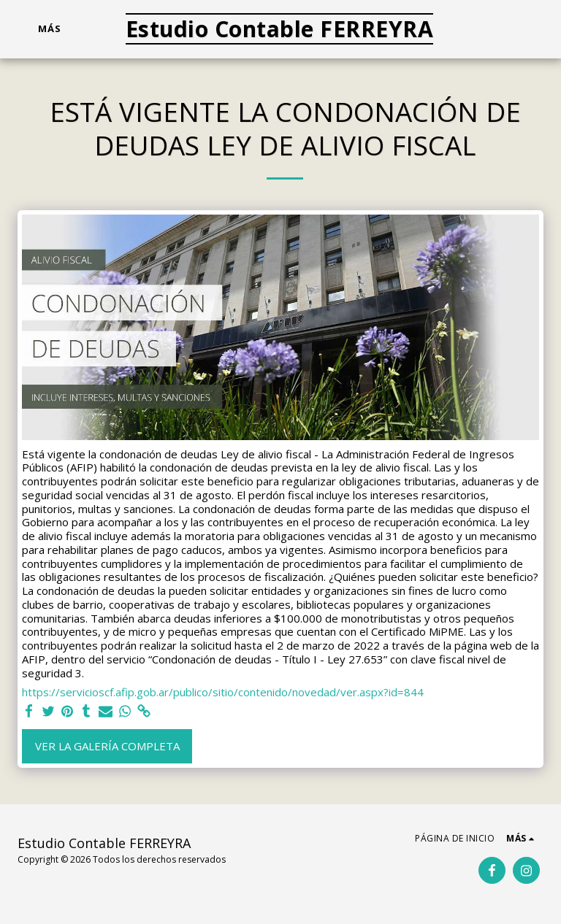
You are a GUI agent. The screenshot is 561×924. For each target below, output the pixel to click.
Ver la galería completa (107, 746)
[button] (484, 29)
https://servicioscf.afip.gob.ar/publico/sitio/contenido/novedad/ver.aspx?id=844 (223, 692)
